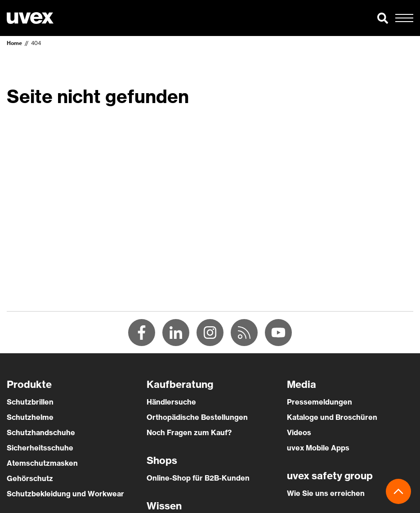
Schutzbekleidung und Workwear (65, 494)
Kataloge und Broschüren (332, 417)
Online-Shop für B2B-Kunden (198, 478)
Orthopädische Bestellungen (197, 417)
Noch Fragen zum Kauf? (189, 432)
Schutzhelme (30, 417)
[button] (383, 18)
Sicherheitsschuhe (40, 448)
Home (14, 43)
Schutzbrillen (30, 402)
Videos (299, 432)
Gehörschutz (30, 478)
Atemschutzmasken (42, 463)
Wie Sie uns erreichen (326, 493)
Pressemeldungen (319, 402)
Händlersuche (171, 402)
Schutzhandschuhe (41, 432)
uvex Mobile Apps (318, 448)
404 (36, 43)
